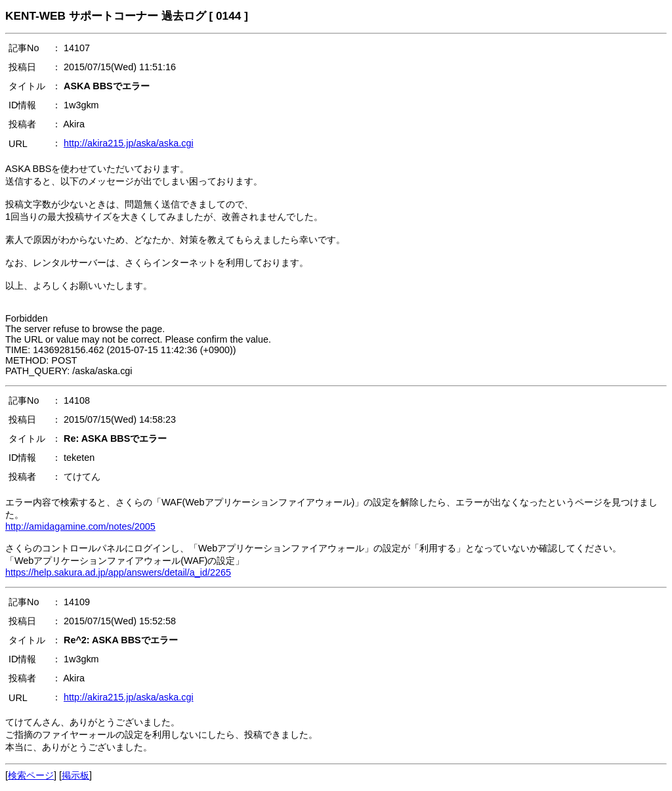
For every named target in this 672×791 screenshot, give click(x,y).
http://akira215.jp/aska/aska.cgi (129, 143)
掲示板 (75, 775)
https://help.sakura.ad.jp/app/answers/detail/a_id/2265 (118, 572)
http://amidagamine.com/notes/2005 (80, 526)
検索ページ (31, 775)
